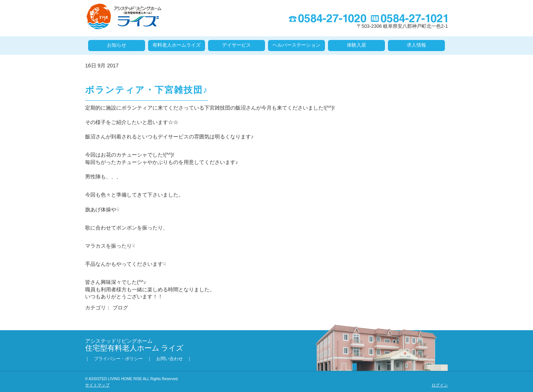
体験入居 (356, 45)
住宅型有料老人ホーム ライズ (124, 17)
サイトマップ (97, 385)
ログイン (440, 385)
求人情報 (416, 45)
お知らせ (117, 45)
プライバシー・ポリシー (118, 359)
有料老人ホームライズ (177, 45)
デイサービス (237, 45)
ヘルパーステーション (296, 45)
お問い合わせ (170, 359)
